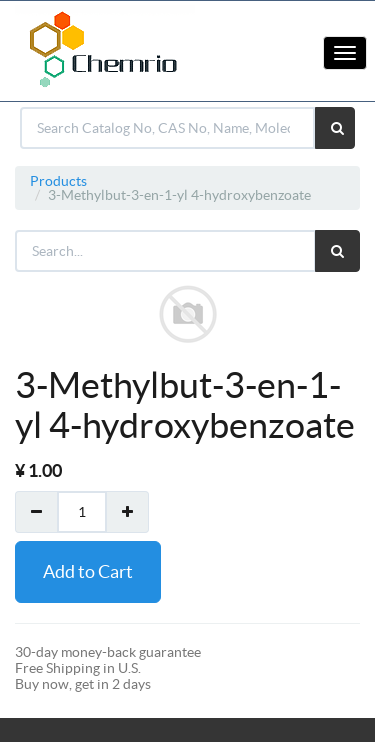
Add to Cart (88, 571)
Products (58, 181)
